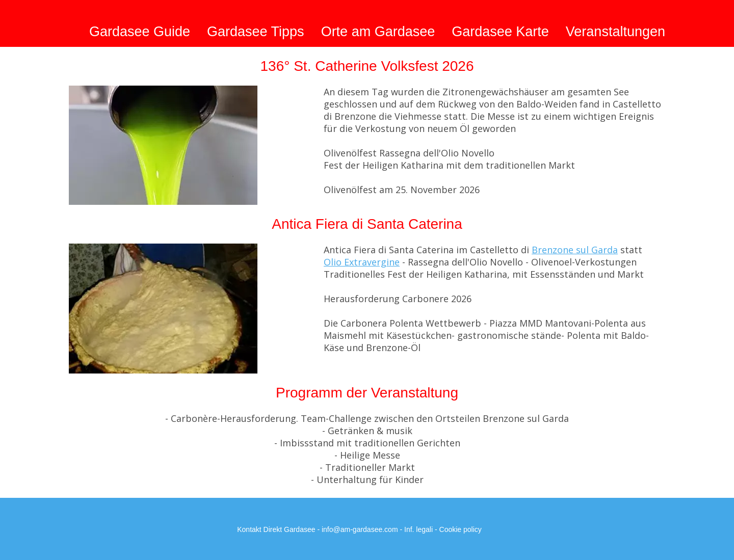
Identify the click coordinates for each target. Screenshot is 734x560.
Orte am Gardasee (378, 32)
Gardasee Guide (140, 32)
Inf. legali (418, 529)
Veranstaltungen (615, 32)
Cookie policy (461, 529)
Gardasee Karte (500, 32)
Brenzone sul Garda (575, 250)
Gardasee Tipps (256, 32)
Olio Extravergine (362, 262)
